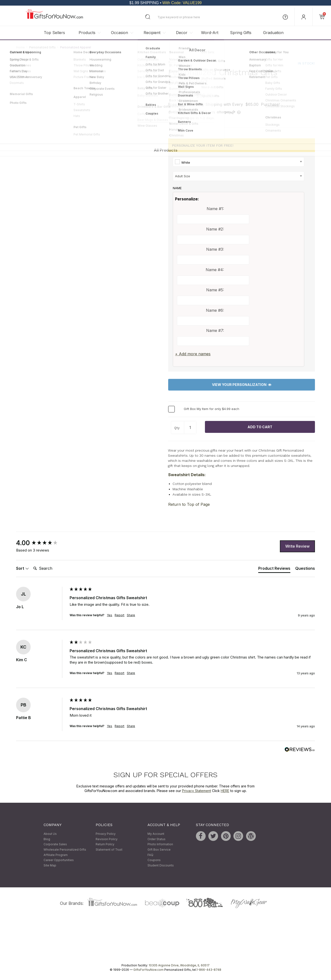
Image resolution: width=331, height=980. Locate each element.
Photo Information (160, 844)
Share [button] (131, 615)
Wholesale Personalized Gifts (65, 850)
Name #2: (215, 229)
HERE (225, 791)
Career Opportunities (59, 860)
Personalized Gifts (42, 47)
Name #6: (215, 310)
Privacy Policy (106, 834)
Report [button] (120, 615)
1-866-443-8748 (209, 970)
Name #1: (215, 209)
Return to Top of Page (189, 505)
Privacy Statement (197, 791)
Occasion (120, 33)
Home (20, 47)
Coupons (154, 860)
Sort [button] (23, 568)
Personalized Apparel (76, 47)
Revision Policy (107, 839)
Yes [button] (110, 615)
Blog (47, 839)
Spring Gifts (241, 33)
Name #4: (215, 270)
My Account (156, 834)
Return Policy (105, 844)
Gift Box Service (159, 850)
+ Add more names (193, 354)
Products (87, 33)
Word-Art (210, 33)
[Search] (51, 569)
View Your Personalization (242, 385)
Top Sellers (54, 33)
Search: (31, 563)
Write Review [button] (297, 546)
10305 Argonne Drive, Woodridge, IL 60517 (179, 966)
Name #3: (215, 249)
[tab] (274, 569)
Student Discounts (161, 865)
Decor (182, 33)
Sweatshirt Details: (187, 475)
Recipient (152, 33)
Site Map (50, 865)
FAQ (150, 855)
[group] (42, 543)
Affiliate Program (56, 855)
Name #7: (215, 331)
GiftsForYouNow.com (148, 970)
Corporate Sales (55, 844)
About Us (50, 834)
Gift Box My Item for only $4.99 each (211, 409)
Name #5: (215, 290)
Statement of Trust (109, 850)
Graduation (273, 33)
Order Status (156, 839)
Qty (177, 428)
